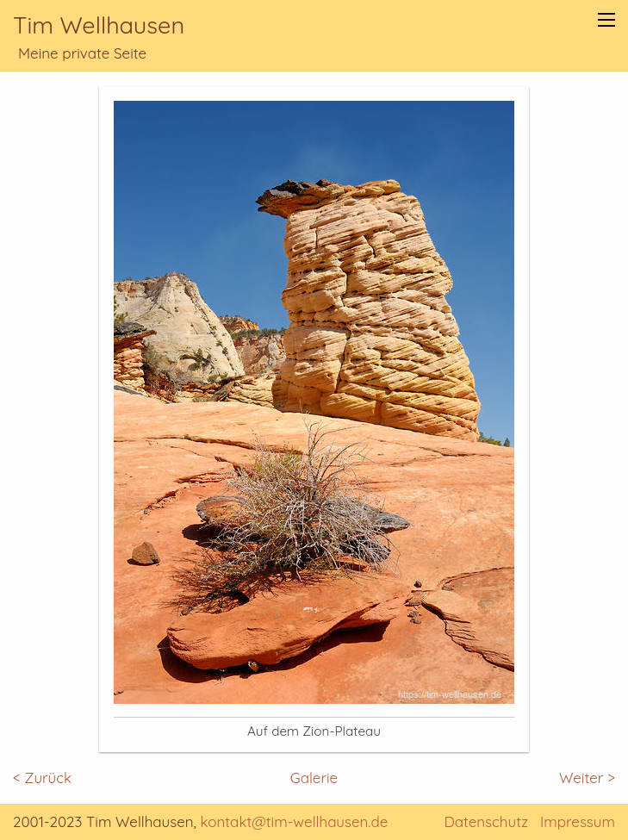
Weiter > (587, 778)
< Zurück (42, 778)
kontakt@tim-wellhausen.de (295, 821)
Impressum (578, 821)
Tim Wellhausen (99, 25)
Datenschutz (486, 821)
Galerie (314, 778)
